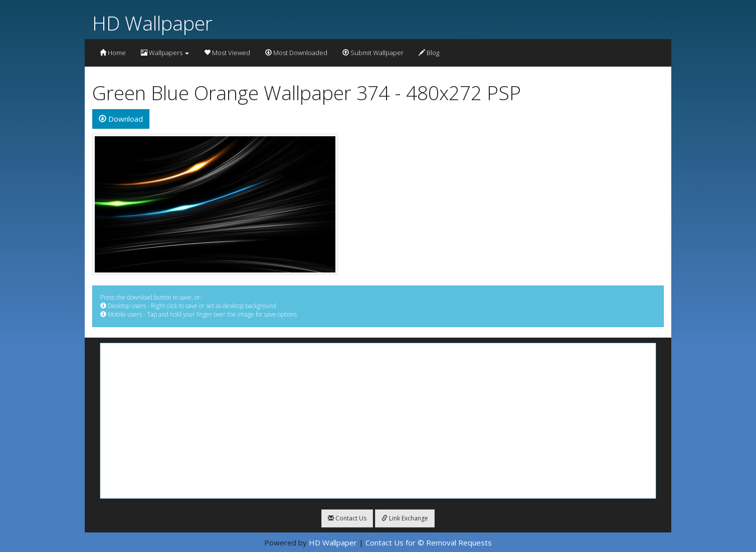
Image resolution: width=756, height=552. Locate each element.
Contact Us (347, 518)
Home (113, 53)
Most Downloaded (296, 53)
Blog (429, 53)
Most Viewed (227, 53)
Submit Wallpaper (373, 53)
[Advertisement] (378, 421)
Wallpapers (165, 53)
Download (121, 119)
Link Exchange (405, 518)
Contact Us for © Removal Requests (429, 542)
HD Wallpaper (152, 23)
